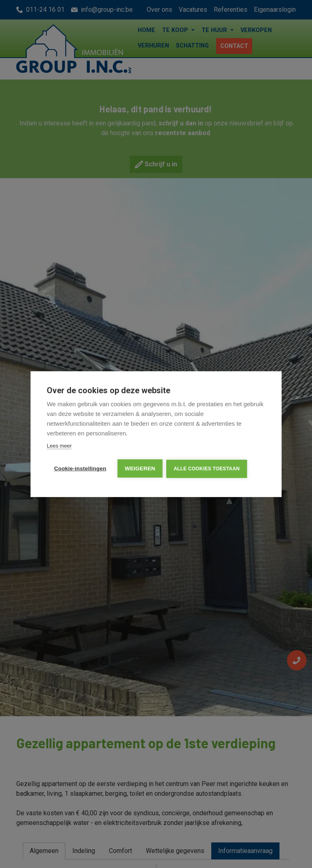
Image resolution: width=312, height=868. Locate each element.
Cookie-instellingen (80, 468)
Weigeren (140, 468)
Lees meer (59, 446)
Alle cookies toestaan (207, 469)
